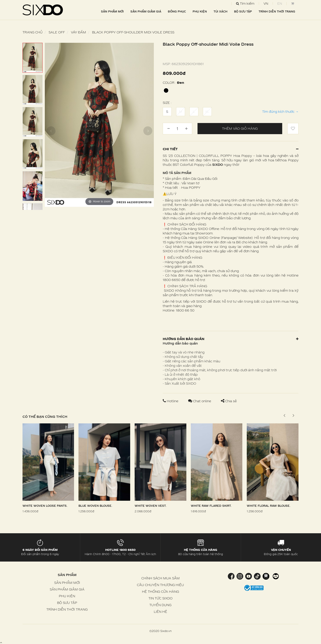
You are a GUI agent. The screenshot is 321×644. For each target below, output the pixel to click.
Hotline (171, 401)
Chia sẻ (229, 401)
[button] (293, 416)
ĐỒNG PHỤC (177, 11)
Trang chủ (33, 32)
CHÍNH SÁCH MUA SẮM (160, 578)
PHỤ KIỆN (200, 11)
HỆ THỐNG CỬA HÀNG (160, 592)
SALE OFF (57, 32)
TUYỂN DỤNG (160, 605)
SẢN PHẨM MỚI (112, 11)
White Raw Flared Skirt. (211, 506)
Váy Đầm (78, 32)
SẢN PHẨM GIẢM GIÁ (146, 11)
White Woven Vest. (150, 506)
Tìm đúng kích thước (280, 112)
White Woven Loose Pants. (45, 506)
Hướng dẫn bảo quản (231, 339)
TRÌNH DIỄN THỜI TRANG (277, 11)
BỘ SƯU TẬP (243, 11)
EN (280, 3)
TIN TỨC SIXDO (160, 598)
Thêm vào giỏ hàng (240, 128)
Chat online (200, 401)
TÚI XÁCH (220, 11)
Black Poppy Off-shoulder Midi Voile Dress (133, 32)
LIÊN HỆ (160, 612)
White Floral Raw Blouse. (269, 506)
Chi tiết (231, 149)
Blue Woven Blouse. (95, 506)
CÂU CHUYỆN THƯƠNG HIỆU (160, 585)
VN (266, 3)
